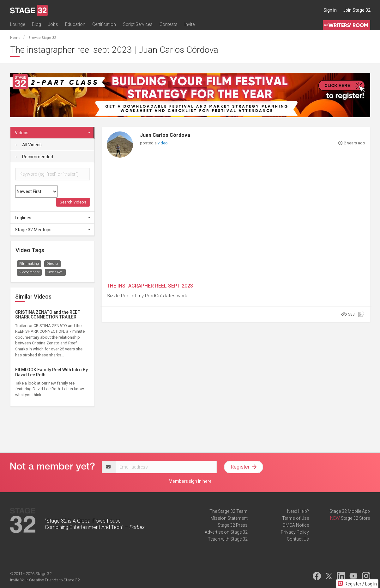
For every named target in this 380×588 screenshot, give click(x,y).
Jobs (53, 24)
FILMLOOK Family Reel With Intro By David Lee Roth (51, 372)
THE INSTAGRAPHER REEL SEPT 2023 (150, 286)
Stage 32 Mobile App (350, 511)
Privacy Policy (295, 532)
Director (52, 264)
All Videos (28, 145)
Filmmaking (29, 264)
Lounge (18, 24)
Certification (104, 24)
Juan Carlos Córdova (165, 135)
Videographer (29, 272)
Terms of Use (296, 518)
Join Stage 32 (357, 10)
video (163, 143)
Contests (169, 24)
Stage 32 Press (233, 525)
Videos (53, 133)
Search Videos (73, 202)
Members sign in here (190, 481)
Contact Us (298, 539)
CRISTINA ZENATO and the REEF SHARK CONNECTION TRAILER (48, 315)
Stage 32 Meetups (53, 230)
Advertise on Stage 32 (226, 532)
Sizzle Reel (55, 272)
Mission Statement (229, 518)
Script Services (138, 24)
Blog (36, 24)
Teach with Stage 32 (228, 539)
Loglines (53, 218)
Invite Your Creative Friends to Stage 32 (45, 580)
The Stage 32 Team (229, 511)
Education (75, 24)
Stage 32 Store (355, 518)
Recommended (34, 157)
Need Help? (298, 511)
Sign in (330, 10)
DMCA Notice (296, 525)
